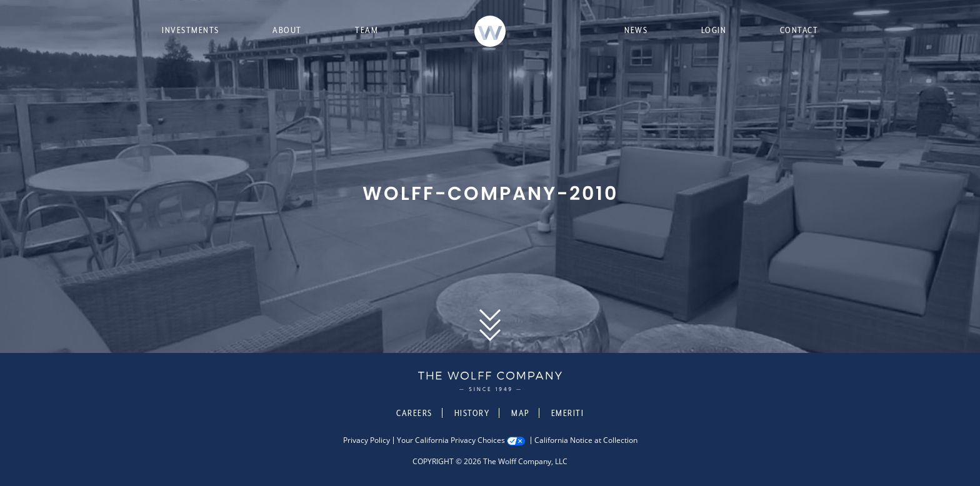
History (472, 413)
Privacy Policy (367, 440)
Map (520, 413)
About (287, 30)
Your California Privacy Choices (451, 440)
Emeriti (568, 413)
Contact (799, 30)
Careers (414, 413)
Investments (191, 30)
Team (367, 30)
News (636, 30)
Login (714, 30)
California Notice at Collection (586, 440)
